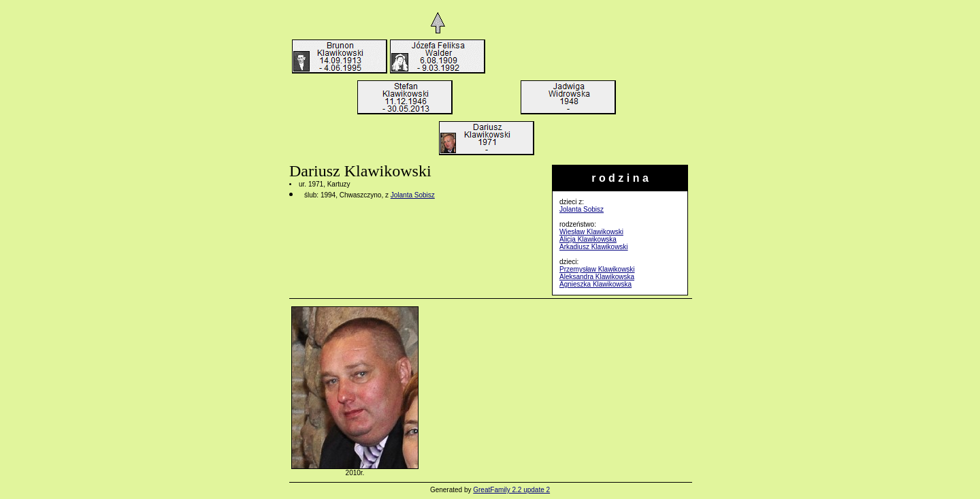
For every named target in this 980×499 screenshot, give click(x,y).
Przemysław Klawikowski (597, 269)
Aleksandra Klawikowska (597, 277)
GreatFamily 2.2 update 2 (511, 490)
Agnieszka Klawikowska (595, 284)
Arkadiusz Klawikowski (594, 247)
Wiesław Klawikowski (591, 232)
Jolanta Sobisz (582, 209)
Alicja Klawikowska (588, 239)
